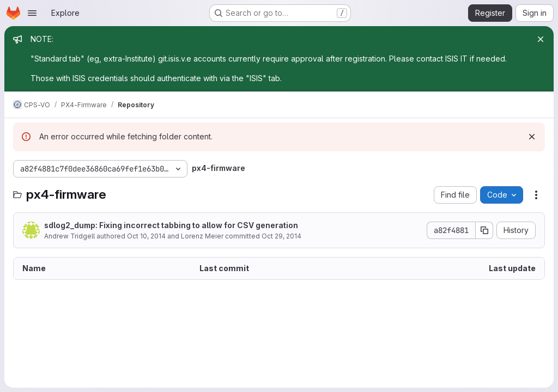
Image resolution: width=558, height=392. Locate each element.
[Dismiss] (532, 137)
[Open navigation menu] (32, 13)
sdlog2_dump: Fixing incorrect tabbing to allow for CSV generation (171, 225)
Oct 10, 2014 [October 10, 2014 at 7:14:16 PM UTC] (146, 236)
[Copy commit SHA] (484, 230)
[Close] (541, 39)
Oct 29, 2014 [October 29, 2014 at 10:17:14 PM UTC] (281, 236)
